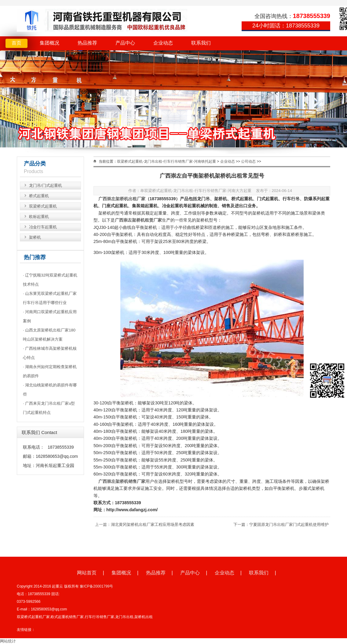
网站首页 (87, 573)
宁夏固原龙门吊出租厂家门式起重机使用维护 (289, 525)
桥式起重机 (39, 196)
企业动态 (163, 43)
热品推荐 (87, 43)
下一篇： (241, 525)
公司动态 (248, 161)
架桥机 (35, 237)
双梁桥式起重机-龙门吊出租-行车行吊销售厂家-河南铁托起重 (166, 161)
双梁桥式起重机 (43, 206)
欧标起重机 (39, 217)
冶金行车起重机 (43, 227)
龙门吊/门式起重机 (46, 185)
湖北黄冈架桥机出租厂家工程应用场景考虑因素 (153, 525)
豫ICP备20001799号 (96, 586)
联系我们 (201, 43)
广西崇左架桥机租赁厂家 (138, 220)
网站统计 (8, 641)
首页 (16, 43)
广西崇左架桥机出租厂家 (122, 199)
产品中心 (125, 43)
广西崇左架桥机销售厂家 (122, 481)
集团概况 (49, 43)
